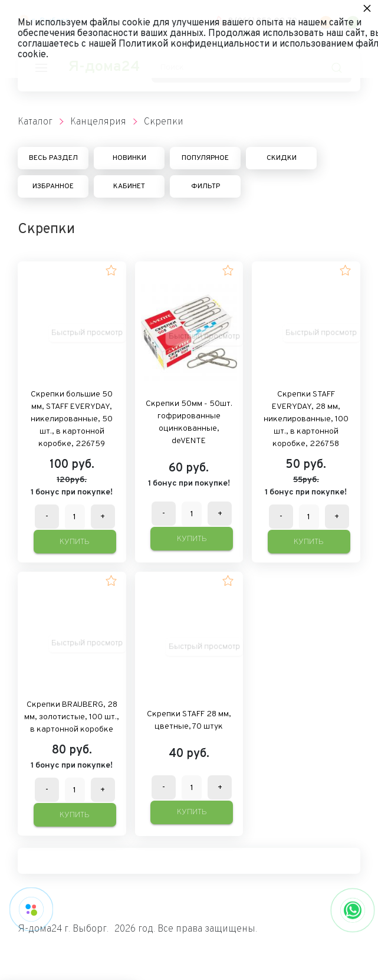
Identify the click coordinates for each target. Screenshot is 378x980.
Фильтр (206, 186)
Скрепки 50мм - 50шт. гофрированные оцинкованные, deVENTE (189, 422)
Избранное (53, 186)
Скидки (282, 158)
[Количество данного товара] (75, 517)
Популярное (205, 158)
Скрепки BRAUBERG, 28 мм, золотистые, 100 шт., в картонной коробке (72, 717)
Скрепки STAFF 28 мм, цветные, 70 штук (189, 720)
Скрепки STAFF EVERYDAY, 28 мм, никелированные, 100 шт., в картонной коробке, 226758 (306, 419)
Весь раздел (53, 158)
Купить (75, 542)
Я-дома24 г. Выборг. (63, 929)
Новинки (129, 158)
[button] (111, 271)
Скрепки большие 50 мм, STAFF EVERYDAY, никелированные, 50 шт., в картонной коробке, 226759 (72, 419)
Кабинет (129, 186)
